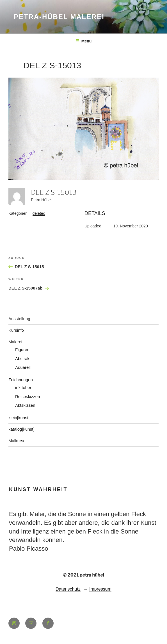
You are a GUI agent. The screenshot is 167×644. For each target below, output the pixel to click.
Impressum (100, 589)
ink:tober (23, 387)
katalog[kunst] (21, 429)
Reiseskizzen (28, 396)
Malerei (15, 342)
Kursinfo (16, 330)
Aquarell (23, 367)
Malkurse (17, 441)
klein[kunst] (19, 418)
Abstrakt (23, 359)
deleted (39, 213)
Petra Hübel (41, 200)
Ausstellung (19, 319)
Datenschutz (68, 589)
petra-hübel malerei (59, 17)
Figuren (22, 350)
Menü (84, 41)
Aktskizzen (25, 405)
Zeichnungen (21, 380)
